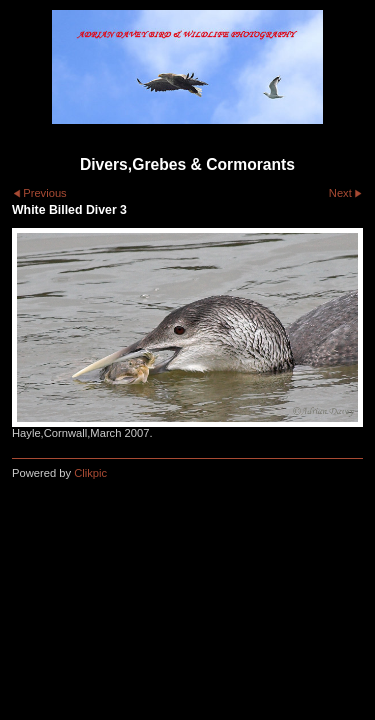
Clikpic (90, 473)
